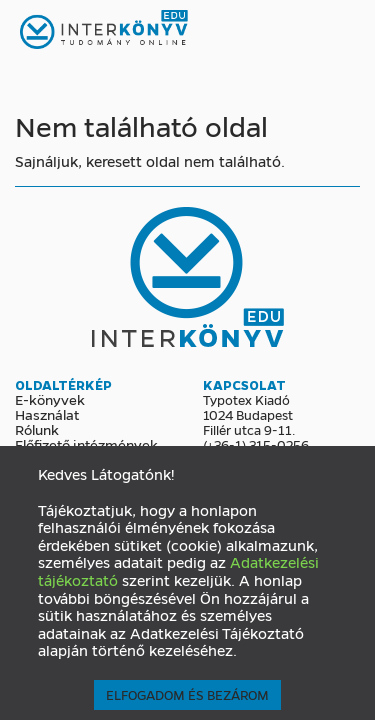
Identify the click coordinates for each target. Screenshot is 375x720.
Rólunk (37, 429)
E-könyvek (50, 399)
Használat (47, 414)
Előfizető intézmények (86, 444)
